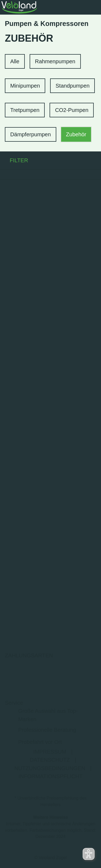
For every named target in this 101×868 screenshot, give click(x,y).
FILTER (14, 160)
